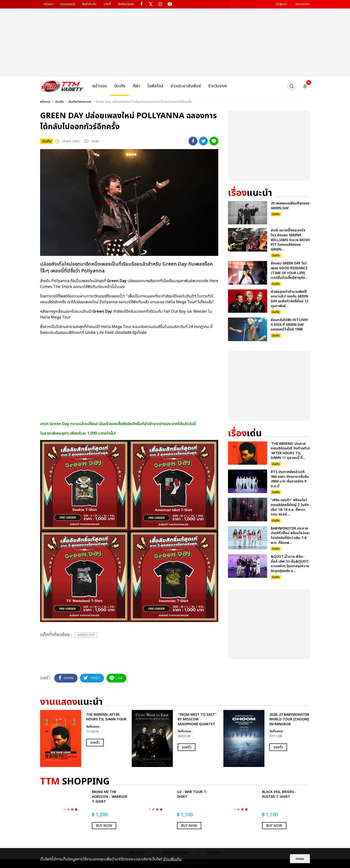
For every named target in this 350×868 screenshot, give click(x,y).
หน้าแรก (48, 4)
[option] (83, 739)
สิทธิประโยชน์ (126, 4)
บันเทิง (120, 86)
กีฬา (136, 86)
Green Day (86, 635)
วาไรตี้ (107, 4)
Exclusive (218, 86)
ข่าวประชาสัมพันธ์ (186, 86)
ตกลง (300, 859)
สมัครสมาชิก (303, 4)
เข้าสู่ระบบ (281, 4)
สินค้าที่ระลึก (89, 4)
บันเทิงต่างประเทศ (80, 102)
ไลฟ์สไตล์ (155, 86)
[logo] (62, 86)
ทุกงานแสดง (68, 4)
